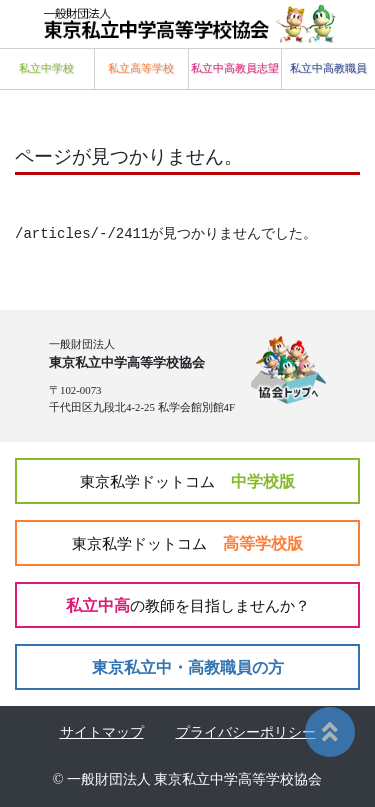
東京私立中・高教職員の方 (188, 667)
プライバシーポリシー (246, 732)
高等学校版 (187, 543)
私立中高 (188, 605)
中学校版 (187, 481)
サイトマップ (102, 732)
